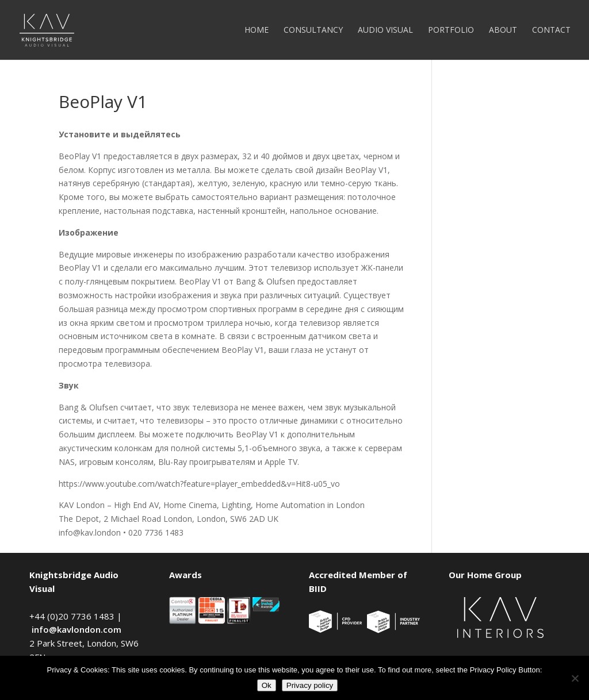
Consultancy (313, 30)
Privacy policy (310, 685)
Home (257, 30)
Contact (551, 30)
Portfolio (451, 30)
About (503, 30)
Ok (267, 685)
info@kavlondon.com (77, 629)
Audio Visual (385, 30)
